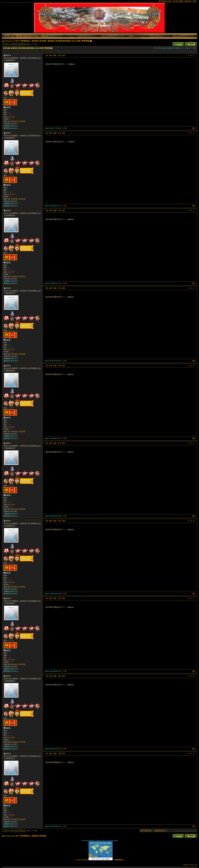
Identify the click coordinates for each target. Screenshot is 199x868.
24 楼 (65, 438)
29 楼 (65, 826)
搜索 (30, 36)
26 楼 (65, 594)
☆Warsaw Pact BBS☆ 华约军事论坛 (17, 41)
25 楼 (65, 516)
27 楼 (65, 671)
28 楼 (65, 749)
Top (196, 865)
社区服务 (36, 36)
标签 (21, 36)
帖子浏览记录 (146, 831)
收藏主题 (177, 48)
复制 (64, 55)
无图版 (181, 1)
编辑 (55, 55)
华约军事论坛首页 (165, 1)
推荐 (25, 36)
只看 (59, 55)
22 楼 (65, 283)
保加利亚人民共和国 (39, 41)
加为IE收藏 (162, 48)
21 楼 (65, 206)
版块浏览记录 (160, 831)
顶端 (194, 128)
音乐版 (175, 1)
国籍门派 (45, 36)
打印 (155, 48)
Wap (192, 865)
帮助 (195, 1)
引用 (47, 55)
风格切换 (188, 1)
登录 (13, 36)
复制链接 (170, 48)
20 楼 (65, 128)
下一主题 (193, 48)
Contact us (186, 865)
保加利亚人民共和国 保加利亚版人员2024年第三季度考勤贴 (69, 41)
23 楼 (65, 361)
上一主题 (185, 48)
